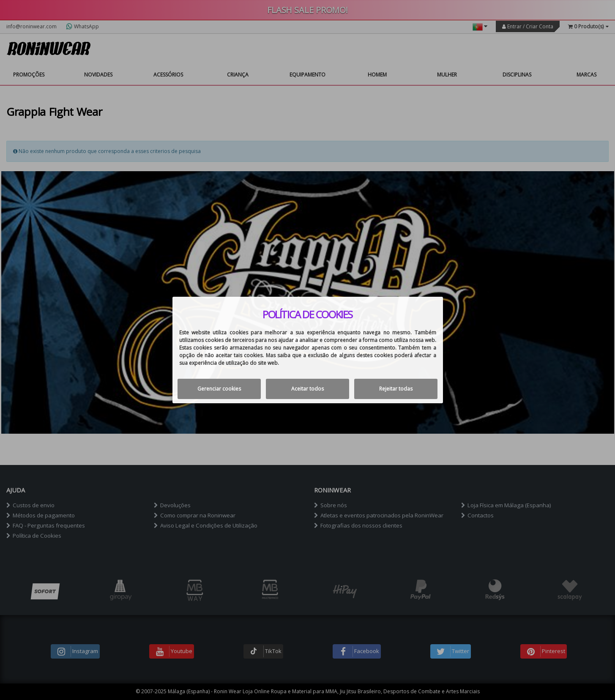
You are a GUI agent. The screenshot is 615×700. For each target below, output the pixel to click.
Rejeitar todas (396, 389)
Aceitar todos (307, 389)
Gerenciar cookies (219, 389)
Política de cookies (307, 314)
